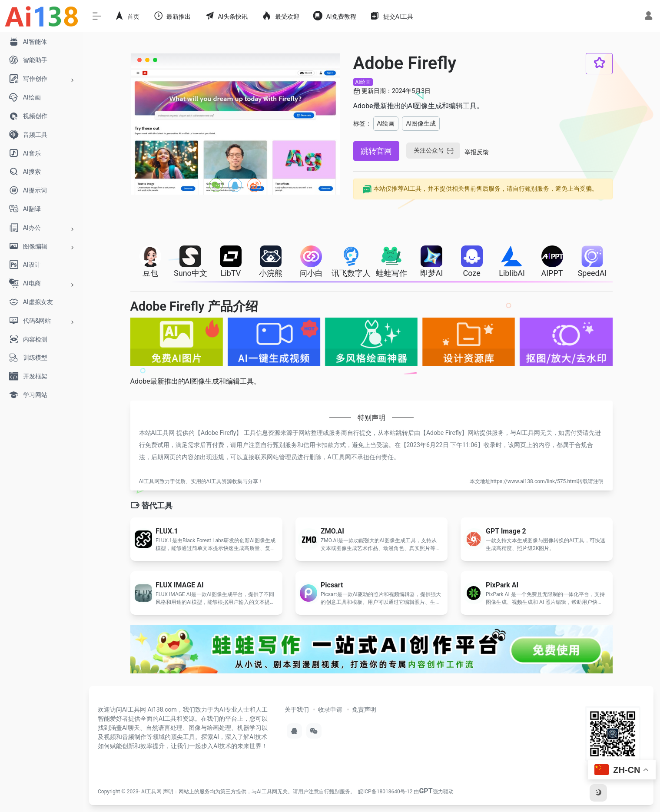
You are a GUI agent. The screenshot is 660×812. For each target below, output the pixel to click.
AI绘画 (363, 82)
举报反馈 (477, 152)
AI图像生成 (421, 123)
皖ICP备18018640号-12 (385, 792)
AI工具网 (151, 792)
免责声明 (364, 709)
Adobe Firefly (219, 433)
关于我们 (297, 709)
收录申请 (330, 709)
